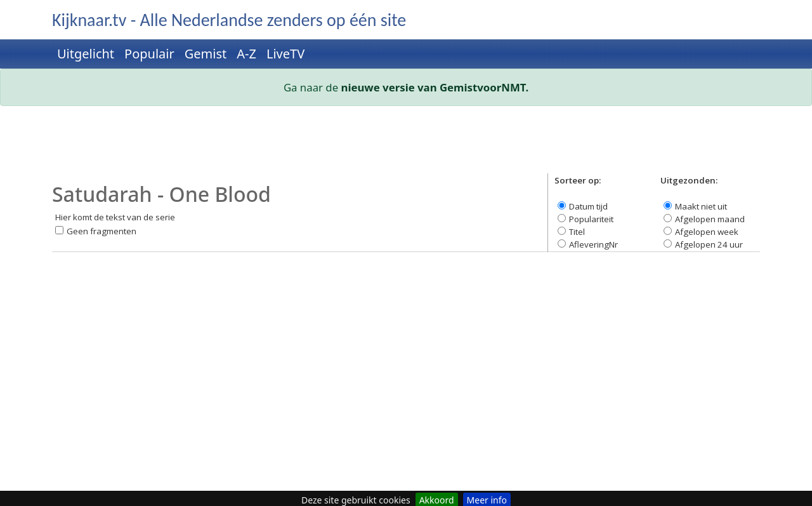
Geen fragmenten (101, 231)
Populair (149, 54)
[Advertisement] (406, 145)
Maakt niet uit (701, 206)
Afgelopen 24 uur (709, 244)
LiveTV (285, 54)
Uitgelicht (86, 54)
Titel (577, 232)
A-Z (246, 54)
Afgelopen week (707, 232)
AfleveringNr (593, 244)
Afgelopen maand (710, 219)
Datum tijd (588, 206)
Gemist (206, 54)
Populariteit (591, 219)
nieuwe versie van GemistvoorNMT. (435, 87)
